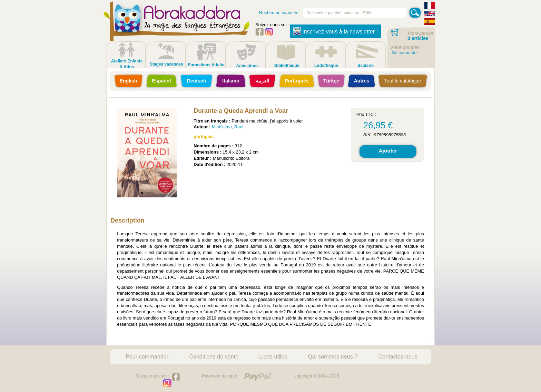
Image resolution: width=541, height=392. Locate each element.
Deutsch (197, 81)
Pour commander (147, 356)
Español (162, 81)
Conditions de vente (214, 356)
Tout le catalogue (403, 81)
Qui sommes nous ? (333, 356)
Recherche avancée (279, 13)
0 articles (418, 38)
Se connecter (405, 53)
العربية (262, 81)
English (129, 81)
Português (297, 81)
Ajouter (388, 151)
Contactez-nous (398, 356)
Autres (362, 81)
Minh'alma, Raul (228, 127)
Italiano (231, 81)
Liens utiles (273, 356)
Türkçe (331, 81)
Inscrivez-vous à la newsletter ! (336, 31)
